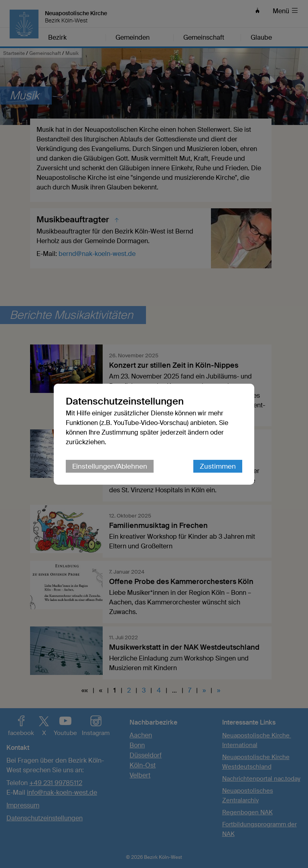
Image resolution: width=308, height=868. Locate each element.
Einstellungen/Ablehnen (110, 466)
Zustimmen (218, 466)
